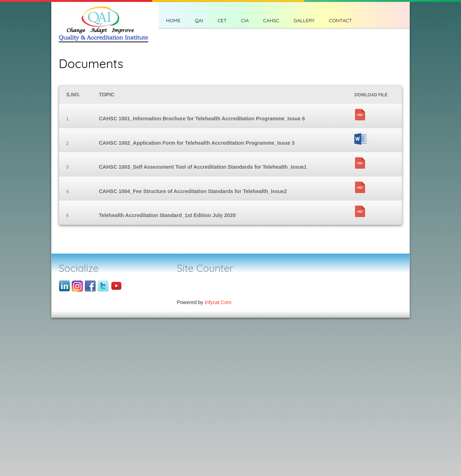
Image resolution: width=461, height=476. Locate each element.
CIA (245, 20)
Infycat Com (218, 302)
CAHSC (271, 20)
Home (173, 20)
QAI (199, 20)
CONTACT (340, 20)
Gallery (304, 20)
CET (222, 20)
